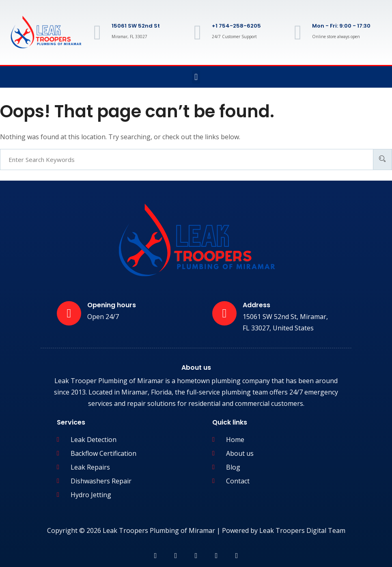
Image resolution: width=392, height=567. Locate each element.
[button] (196, 77)
